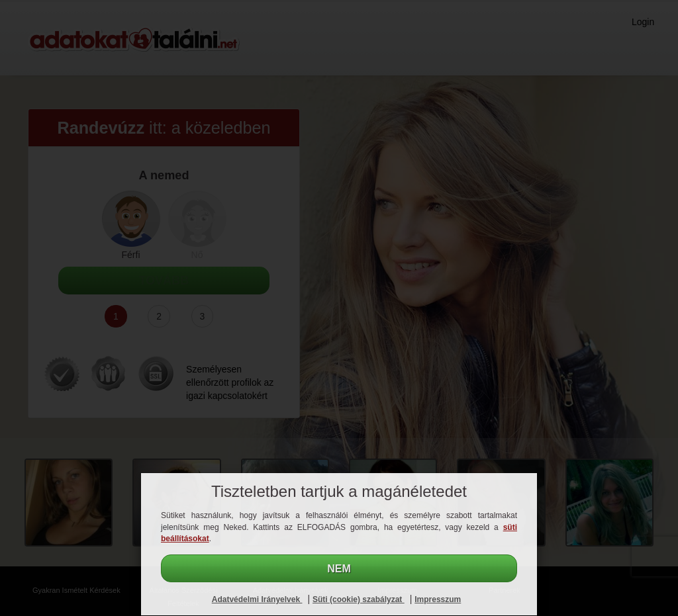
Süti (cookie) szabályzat (359, 599)
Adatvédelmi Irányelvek (257, 599)
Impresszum (438, 599)
